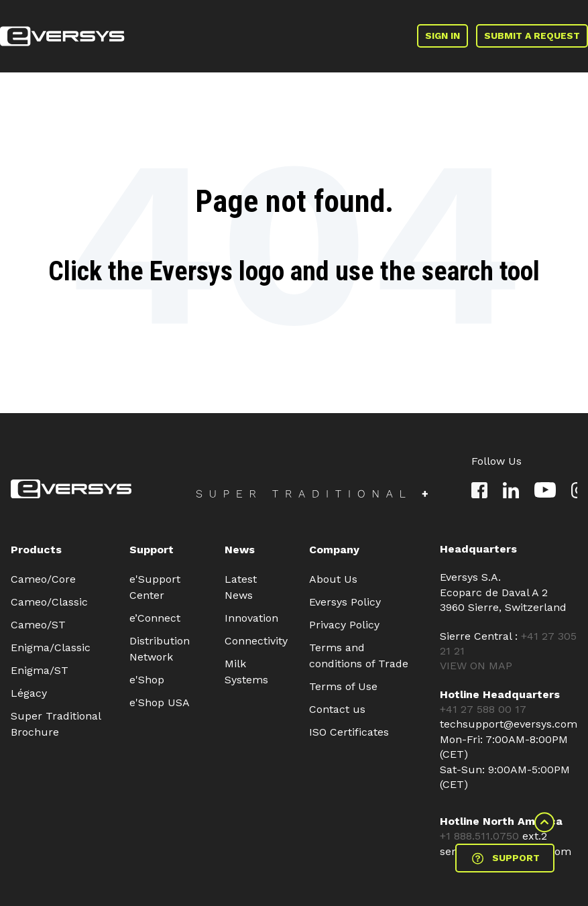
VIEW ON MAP (476, 666)
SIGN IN (443, 36)
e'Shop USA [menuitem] (160, 702)
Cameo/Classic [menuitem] (49, 602)
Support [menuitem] (152, 550)
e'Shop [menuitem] (147, 680)
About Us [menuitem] (333, 579)
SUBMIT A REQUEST (532, 36)
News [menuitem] (240, 550)
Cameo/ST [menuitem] (38, 625)
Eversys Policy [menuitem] (345, 602)
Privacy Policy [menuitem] (344, 625)
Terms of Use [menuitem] (343, 686)
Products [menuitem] (36, 550)
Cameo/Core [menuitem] (43, 579)
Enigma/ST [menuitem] (40, 670)
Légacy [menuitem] (29, 693)
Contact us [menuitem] (337, 709)
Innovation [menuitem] (251, 618)
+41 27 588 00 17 (483, 709)
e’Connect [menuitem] (155, 618)
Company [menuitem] (334, 550)
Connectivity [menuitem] (256, 641)
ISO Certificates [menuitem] (349, 732)
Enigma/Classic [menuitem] (51, 647)
